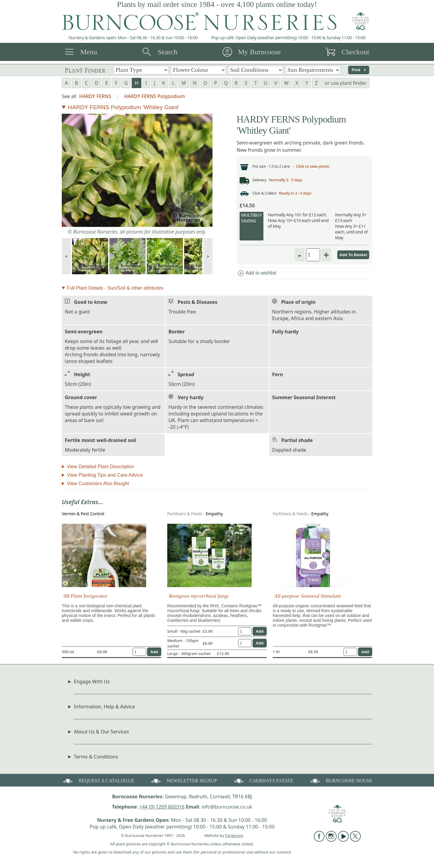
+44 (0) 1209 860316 (162, 809)
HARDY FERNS (95, 96)
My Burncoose (259, 52)
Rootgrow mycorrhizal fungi (199, 598)
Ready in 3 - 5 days (299, 195)
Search (167, 52)
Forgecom (234, 838)
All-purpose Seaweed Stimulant (308, 598)
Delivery (260, 181)
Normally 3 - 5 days (288, 181)
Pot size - (261, 167)
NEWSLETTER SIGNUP (183, 782)
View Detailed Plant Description (101, 469)
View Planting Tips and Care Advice (105, 477)
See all (69, 96)
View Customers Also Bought (98, 486)
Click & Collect (265, 195)
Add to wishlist (257, 275)
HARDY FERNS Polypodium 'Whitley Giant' (124, 107)
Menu (89, 52)
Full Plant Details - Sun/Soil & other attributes (115, 290)
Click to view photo (318, 167)
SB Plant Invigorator (86, 598)
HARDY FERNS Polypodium (155, 96)
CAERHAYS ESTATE (263, 782)
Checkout (355, 52)
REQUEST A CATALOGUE (98, 782)
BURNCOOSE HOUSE (341, 782)
